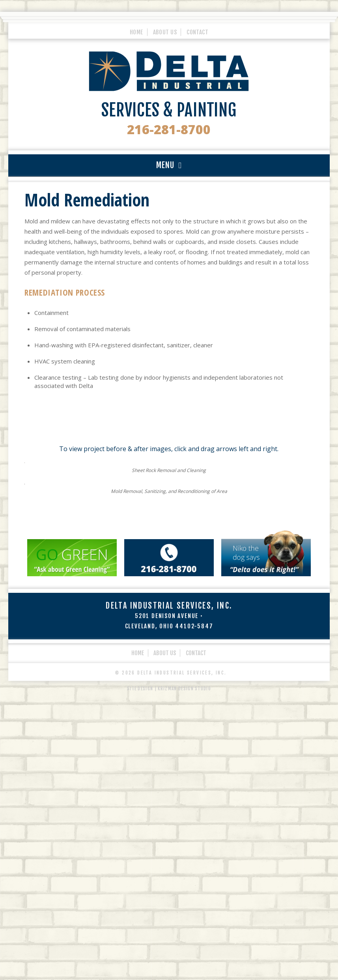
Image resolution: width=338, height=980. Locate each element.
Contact (197, 31)
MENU (165, 165)
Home (136, 31)
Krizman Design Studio (184, 955)
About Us (165, 31)
